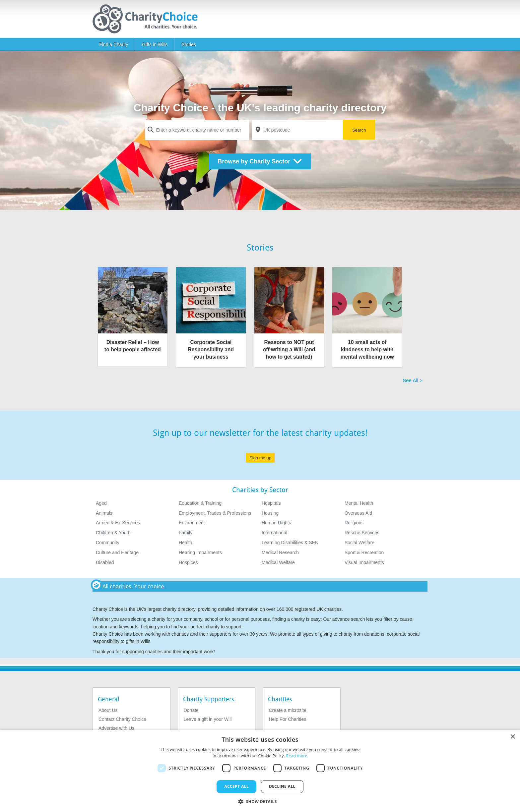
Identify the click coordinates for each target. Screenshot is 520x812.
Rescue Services (362, 533)
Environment (192, 523)
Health (185, 543)
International (274, 533)
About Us (108, 710)
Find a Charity (114, 44)
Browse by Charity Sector (260, 161)
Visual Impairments (364, 562)
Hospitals (271, 503)
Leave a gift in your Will (208, 719)
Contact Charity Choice (122, 719)
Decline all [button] (282, 786)
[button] (260, 801)
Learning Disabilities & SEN (290, 543)
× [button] (513, 737)
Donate (191, 710)
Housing (270, 513)
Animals (104, 513)
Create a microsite (288, 710)
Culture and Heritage (117, 552)
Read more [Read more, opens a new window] (297, 756)
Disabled (105, 562)
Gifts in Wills (155, 44)
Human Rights (276, 523)
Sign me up (260, 458)
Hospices (188, 562)
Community (108, 543)
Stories (189, 44)
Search (359, 130)
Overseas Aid (358, 513)
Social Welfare (359, 543)
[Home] (148, 19)
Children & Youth (113, 533)
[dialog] (260, 771)
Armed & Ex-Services (118, 523)
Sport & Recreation (364, 552)
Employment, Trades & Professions (215, 513)
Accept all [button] (236, 786)
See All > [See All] (413, 380)
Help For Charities (287, 719)
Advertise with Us (116, 728)
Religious (354, 523)
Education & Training (200, 503)
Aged (101, 503)
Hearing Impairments (200, 552)
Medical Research (280, 552)
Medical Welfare (278, 562)
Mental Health (359, 503)
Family (186, 533)
